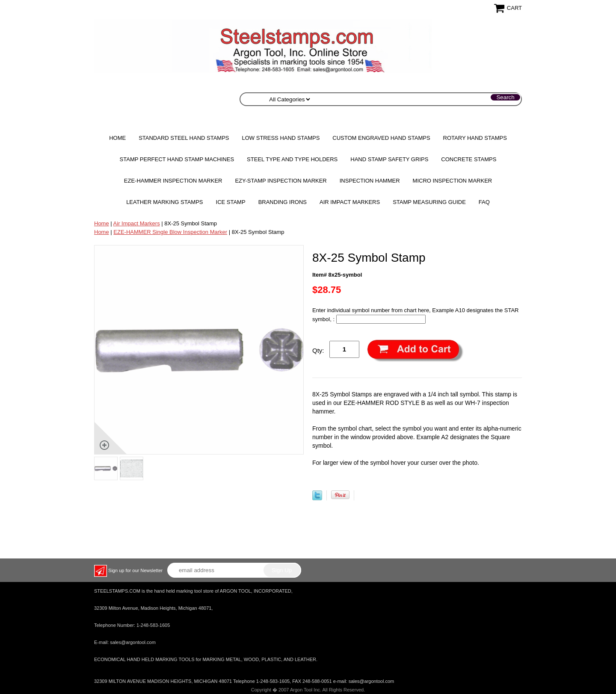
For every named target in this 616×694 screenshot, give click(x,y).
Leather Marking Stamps (164, 202)
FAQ (484, 202)
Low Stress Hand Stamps (281, 138)
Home (117, 138)
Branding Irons (283, 202)
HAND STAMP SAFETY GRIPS (389, 159)
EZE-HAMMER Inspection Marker (173, 181)
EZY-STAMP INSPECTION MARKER (281, 181)
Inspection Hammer (370, 181)
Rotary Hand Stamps (475, 138)
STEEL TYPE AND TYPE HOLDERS (292, 159)
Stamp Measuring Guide (429, 202)
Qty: (318, 350)
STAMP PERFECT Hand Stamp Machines (177, 159)
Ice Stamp (231, 202)
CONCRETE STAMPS (469, 159)
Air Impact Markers (350, 202)
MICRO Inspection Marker (453, 181)
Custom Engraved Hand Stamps (381, 138)
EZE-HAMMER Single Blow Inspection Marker (170, 232)
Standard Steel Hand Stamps (184, 138)
